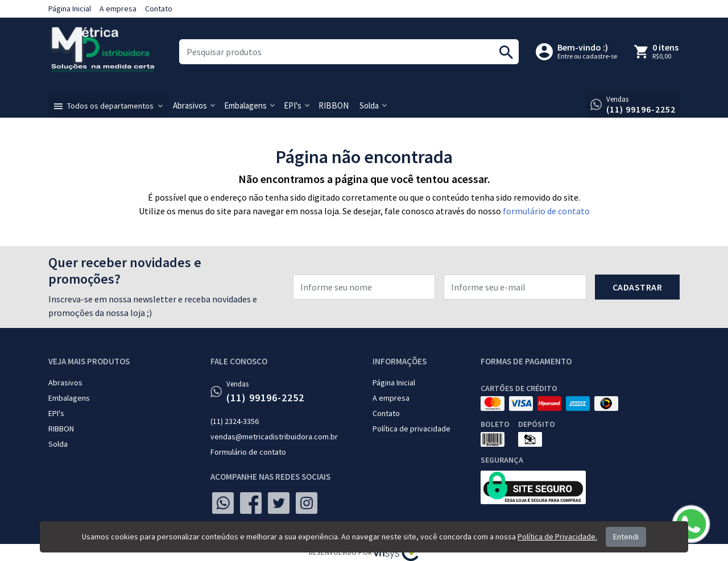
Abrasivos (65, 383)
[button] (108, 106)
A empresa (118, 9)
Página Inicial (70, 9)
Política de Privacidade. (557, 537)
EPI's (56, 413)
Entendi (626, 537)
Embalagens (69, 398)
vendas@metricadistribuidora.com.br (274, 437)
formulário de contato (546, 211)
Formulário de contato (248, 452)
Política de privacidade (411, 429)
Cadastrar (638, 287)
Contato (159, 9)
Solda (58, 444)
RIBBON (61, 429)
